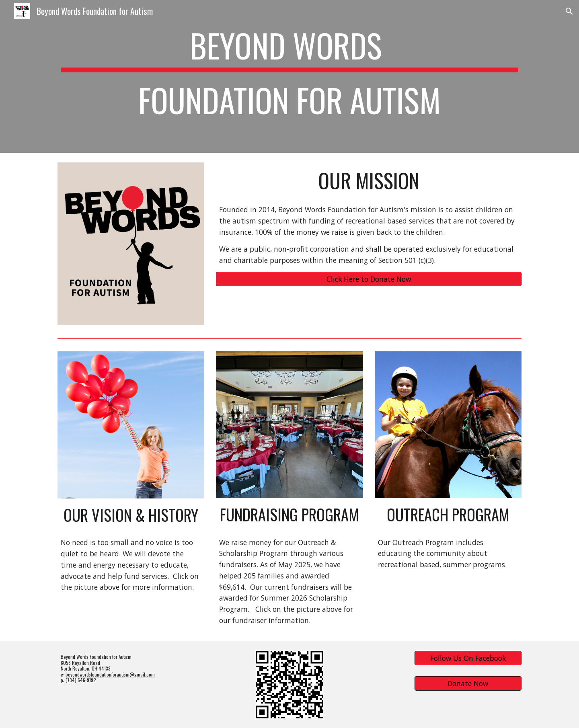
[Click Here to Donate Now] (369, 279)
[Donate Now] (468, 684)
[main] (289, 76)
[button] (569, 11)
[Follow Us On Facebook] (468, 658)
